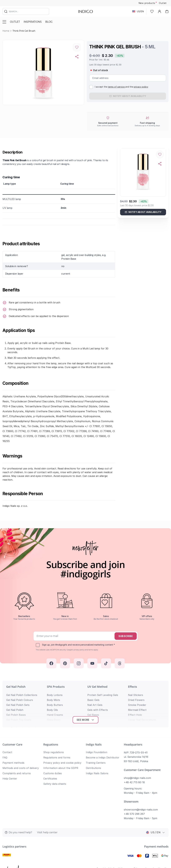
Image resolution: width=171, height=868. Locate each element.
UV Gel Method (97, 687)
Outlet (163, 3)
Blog (49, 22)
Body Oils (52, 710)
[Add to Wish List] (77, 47)
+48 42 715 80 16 (134, 782)
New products (147, 3)
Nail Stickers (136, 695)
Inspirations (33, 22)
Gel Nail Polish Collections (22, 695)
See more (86, 720)
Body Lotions (55, 695)
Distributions (93, 768)
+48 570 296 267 (134, 814)
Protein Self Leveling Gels (103, 695)
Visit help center (47, 832)
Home (6, 31)
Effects (133, 687)
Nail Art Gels (95, 705)
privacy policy (141, 87)
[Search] (6, 11)
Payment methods (13, 763)
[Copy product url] (77, 57)
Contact (7, 752)
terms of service (117, 87)
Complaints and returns (17, 773)
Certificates (50, 779)
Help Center (10, 779)
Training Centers (96, 763)
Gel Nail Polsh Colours (20, 700)
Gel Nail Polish (16, 687)
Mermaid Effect (137, 710)
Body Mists (53, 700)
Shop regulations (54, 752)
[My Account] (160, 11)
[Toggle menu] (4, 22)
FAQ (5, 757)
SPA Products (56, 687)
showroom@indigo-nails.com (141, 810)
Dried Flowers (136, 700)
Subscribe (126, 636)
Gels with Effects (98, 710)
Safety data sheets (55, 784)
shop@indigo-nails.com (137, 778)
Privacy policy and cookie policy (62, 763)
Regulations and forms (57, 757)
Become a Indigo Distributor (103, 757)
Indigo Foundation (97, 752)
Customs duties (53, 773)
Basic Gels (93, 700)
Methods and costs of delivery (21, 768)
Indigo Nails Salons (97, 773)
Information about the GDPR (61, 768)
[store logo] (86, 11)
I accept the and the (121, 87)
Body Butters (55, 705)
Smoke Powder (137, 705)
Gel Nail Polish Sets (18, 705)
